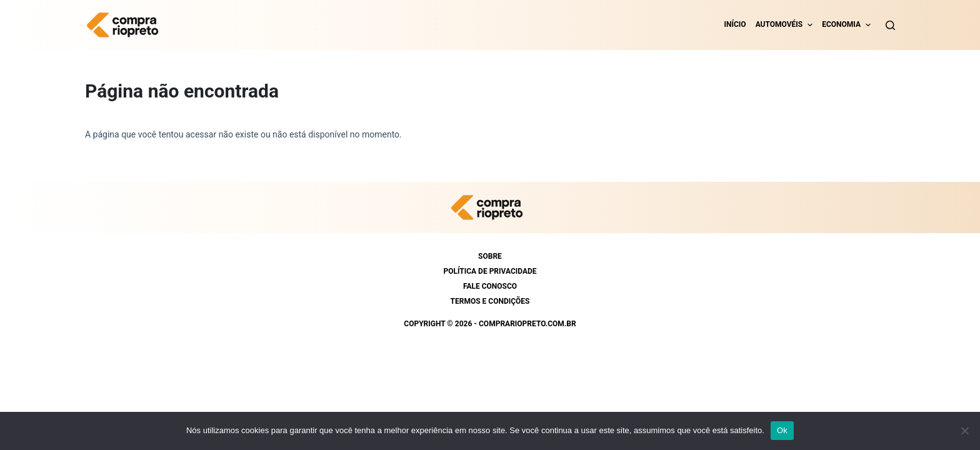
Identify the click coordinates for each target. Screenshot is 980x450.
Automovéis (779, 24)
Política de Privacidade (490, 271)
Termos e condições (490, 301)
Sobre (490, 256)
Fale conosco (490, 286)
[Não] (964, 431)
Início (735, 24)
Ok (782, 430)
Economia (841, 24)
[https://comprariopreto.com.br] (126, 25)
